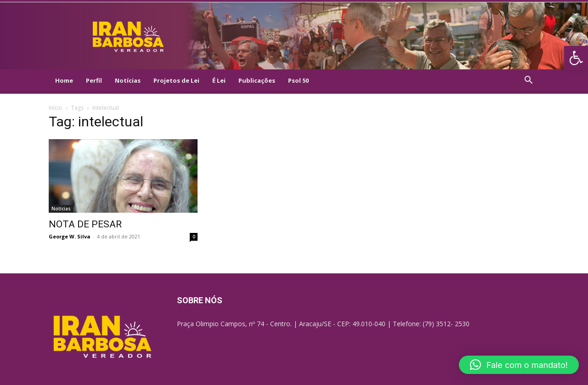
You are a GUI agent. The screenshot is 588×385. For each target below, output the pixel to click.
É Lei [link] (219, 80)
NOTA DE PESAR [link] (85, 224)
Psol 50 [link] (298, 80)
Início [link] (56, 108)
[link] (576, 58)
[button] (519, 365)
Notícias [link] (128, 80)
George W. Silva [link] (70, 236)
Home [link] (64, 80)
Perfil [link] (94, 80)
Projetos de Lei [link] (176, 80)
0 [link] (194, 237)
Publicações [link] (257, 80)
